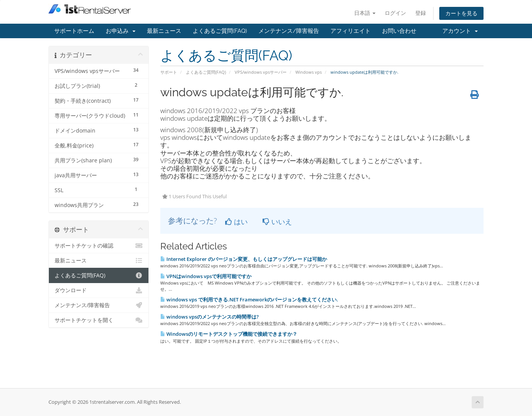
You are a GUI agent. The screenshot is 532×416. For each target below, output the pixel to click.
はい (236, 222)
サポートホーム (74, 31)
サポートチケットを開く (99, 320)
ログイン (395, 13)
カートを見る (461, 13)
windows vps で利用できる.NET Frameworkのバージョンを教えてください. (249, 299)
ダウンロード (99, 290)
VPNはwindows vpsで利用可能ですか (206, 276)
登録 (421, 13)
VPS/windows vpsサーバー (261, 72)
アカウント (460, 31)
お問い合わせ (399, 31)
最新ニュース (164, 31)
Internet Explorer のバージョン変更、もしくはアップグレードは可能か (244, 259)
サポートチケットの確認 (99, 246)
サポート (169, 72)
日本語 (365, 13)
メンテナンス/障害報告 (289, 31)
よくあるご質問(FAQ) (220, 31)
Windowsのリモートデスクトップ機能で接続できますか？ (229, 334)
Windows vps (309, 72)
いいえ (277, 222)
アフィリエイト (351, 31)
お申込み (121, 31)
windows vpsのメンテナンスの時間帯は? (210, 317)
